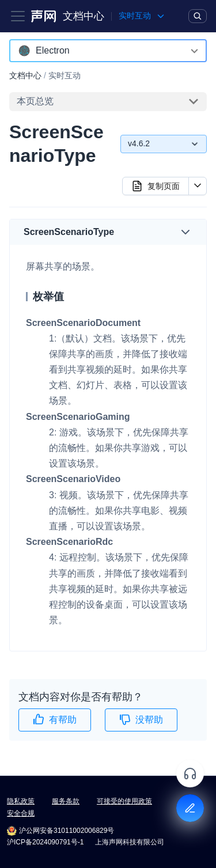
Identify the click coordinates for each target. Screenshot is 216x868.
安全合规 (21, 813)
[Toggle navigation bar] (18, 16)
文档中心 (84, 16)
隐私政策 (21, 801)
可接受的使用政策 (124, 801)
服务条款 (66, 801)
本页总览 (35, 101)
